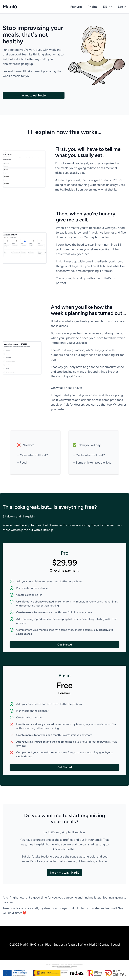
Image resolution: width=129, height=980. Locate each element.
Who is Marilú (89, 945)
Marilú (10, 7)
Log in (122, 7)
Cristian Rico (43, 945)
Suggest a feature (66, 945)
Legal (116, 945)
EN (108, 7)
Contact (105, 945)
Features (76, 7)
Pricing (93, 7)
